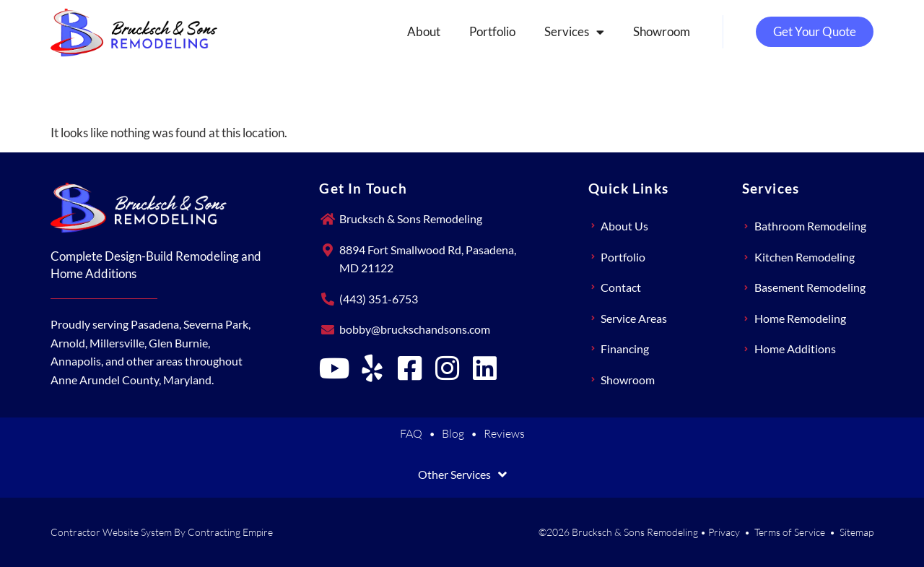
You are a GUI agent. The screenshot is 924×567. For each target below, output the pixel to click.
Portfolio (492, 31)
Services (574, 32)
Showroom (662, 31)
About (424, 31)
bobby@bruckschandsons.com (415, 329)
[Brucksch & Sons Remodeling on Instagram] (447, 368)
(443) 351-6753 (379, 299)
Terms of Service (790, 532)
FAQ (411, 433)
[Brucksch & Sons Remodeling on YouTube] (334, 368)
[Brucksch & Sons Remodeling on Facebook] (409, 368)
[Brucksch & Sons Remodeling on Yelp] (372, 368)
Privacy (724, 532)
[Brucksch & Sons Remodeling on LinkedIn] (484, 368)
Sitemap (857, 532)
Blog (453, 433)
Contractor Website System (111, 532)
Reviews (504, 433)
